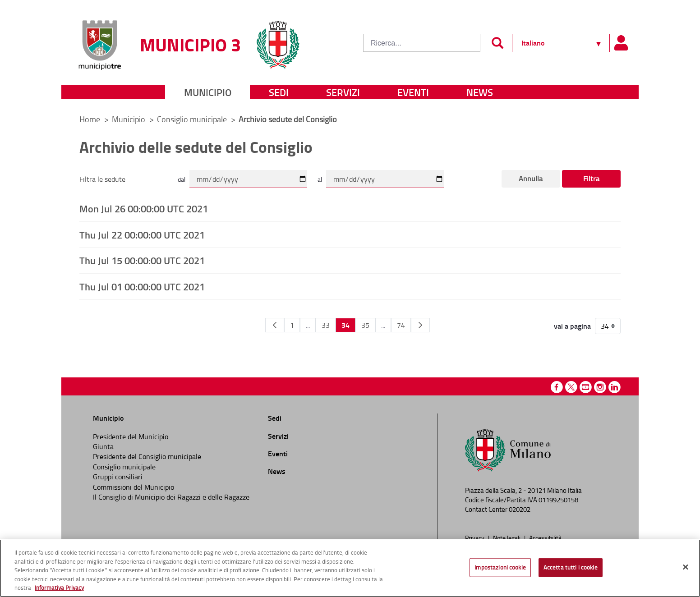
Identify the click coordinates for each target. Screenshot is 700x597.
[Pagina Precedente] (275, 325)
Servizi (343, 92)
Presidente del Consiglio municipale (147, 456)
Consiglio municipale (193, 119)
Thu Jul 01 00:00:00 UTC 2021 (142, 286)
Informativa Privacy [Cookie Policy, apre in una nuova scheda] (59, 588)
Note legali (507, 537)
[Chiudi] (686, 567)
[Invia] (497, 43)
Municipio (208, 92)
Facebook (557, 387)
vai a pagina (572, 326)
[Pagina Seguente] (420, 325)
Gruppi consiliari (118, 477)
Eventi (413, 92)
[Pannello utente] (621, 43)
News (480, 92)
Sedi (279, 92)
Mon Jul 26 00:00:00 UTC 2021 (144, 208)
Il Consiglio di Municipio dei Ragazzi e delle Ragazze (171, 497)
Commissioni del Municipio (134, 487)
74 (401, 325)
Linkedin (615, 387)
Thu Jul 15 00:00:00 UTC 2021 (142, 260)
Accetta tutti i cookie (571, 567)
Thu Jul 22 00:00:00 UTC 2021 (142, 234)
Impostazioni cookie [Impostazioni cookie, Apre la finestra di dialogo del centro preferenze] (500, 567)
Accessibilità (545, 537)
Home (90, 119)
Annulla (531, 179)
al (320, 179)
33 (326, 325)
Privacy (475, 537)
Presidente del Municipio (131, 436)
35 (365, 325)
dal (182, 179)
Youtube (586, 387)
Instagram (600, 387)
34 (345, 325)
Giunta (103, 446)
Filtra (591, 179)
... (308, 325)
